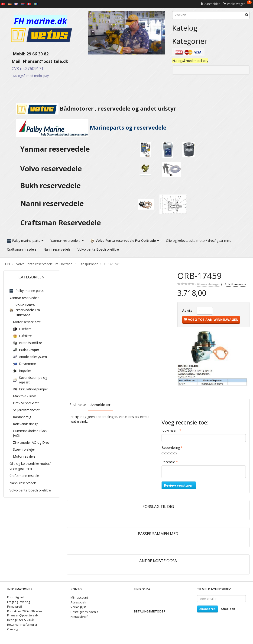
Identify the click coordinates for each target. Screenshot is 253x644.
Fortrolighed (16, 597)
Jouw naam (170, 430)
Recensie (168, 462)
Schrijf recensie (235, 284)
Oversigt (13, 629)
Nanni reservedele (53, 203)
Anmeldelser (101, 404)
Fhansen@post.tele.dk (45, 61)
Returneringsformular (22, 624)
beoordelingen (209, 284)
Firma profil (15, 606)
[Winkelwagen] (237, 4)
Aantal (188, 310)
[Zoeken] (247, 15)
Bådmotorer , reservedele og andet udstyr (90, 108)
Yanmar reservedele (55, 149)
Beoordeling (171, 447)
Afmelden (228, 609)
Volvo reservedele (53, 169)
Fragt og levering (19, 602)
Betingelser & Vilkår (21, 620)
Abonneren (208, 609)
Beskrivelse (78, 404)
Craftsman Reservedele (61, 223)
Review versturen (179, 485)
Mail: (13, 61)
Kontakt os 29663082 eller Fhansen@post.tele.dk (25, 613)
